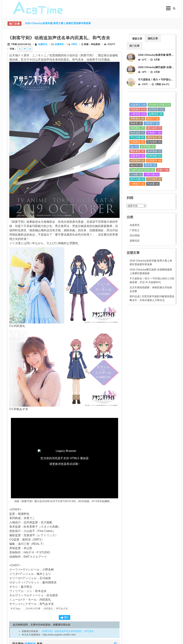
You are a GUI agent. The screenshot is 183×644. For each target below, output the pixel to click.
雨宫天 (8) (153, 119)
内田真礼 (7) (137, 128)
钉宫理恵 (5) (148, 147)
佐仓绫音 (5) (154, 142)
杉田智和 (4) (137, 161)
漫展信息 (135, 241)
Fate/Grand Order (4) (142, 170)
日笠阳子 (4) (154, 161)
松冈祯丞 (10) (156, 109)
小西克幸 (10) (138, 114)
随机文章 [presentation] (153, 38)
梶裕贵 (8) (136, 123)
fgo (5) (134, 147)
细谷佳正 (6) (154, 137)
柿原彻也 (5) (137, 142)
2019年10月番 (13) (159, 105)
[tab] (137, 38)
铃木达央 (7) (137, 133)
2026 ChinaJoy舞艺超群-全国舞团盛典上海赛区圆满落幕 (151, 271)
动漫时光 (43, 44)
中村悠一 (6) (154, 133)
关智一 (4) (163, 170)
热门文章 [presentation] (134, 46)
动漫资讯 (59, 44)
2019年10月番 (33, 609)
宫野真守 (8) (152, 123)
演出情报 (135, 235)
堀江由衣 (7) (154, 128)
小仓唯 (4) (136, 174)
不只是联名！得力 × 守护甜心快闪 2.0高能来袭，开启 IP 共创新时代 (152, 280)
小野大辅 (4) (152, 174)
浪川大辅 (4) (137, 179)
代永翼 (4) (153, 184)
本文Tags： (16, 609)
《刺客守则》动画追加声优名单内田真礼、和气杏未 (67, 631)
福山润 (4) (136, 165)
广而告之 (135, 230)
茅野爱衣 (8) (137, 119)
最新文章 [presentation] (137, 39)
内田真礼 (48, 609)
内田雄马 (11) (138, 109)
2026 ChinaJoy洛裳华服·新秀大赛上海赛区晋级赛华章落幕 (151, 262)
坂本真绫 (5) (154, 151)
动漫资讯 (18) (138, 105)
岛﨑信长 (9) (156, 114)
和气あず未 (62, 609)
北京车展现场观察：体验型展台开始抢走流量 (151, 289)
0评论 (74, 44)
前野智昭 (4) (154, 156)
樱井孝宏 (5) (137, 151)
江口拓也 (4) (154, 179)
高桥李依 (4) (137, 156)
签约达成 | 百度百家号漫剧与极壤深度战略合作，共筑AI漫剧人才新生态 (152, 298)
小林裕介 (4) (137, 184)
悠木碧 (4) (150, 165)
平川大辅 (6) (137, 137)
